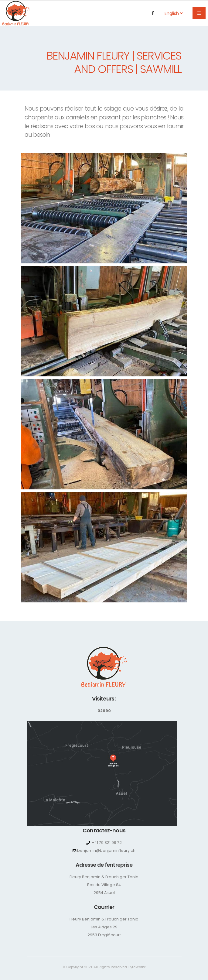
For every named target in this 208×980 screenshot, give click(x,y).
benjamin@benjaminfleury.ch (106, 850)
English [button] (174, 13)
